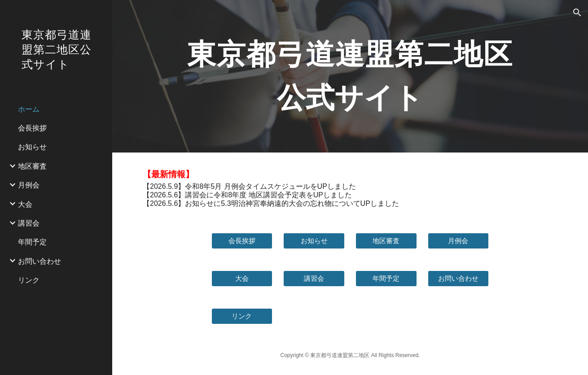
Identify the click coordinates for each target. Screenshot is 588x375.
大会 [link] (25, 204)
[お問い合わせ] (459, 279)
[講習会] (314, 279)
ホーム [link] (29, 109)
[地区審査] (386, 241)
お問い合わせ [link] (39, 261)
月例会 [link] (29, 185)
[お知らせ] (314, 241)
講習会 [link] (29, 223)
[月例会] (459, 241)
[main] (350, 76)
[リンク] (242, 316)
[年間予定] (386, 279)
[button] (577, 13)
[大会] (242, 279)
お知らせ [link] (32, 146)
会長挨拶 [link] (32, 128)
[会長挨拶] (242, 241)
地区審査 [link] (32, 166)
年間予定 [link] (32, 242)
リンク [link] (29, 280)
